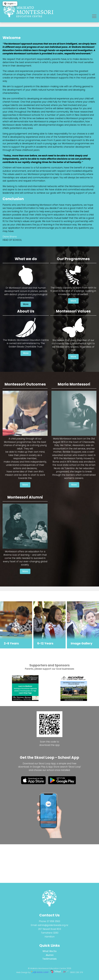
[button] (10, 4)
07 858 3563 (53, 921)
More (26, 343)
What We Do (49, 951)
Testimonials (49, 959)
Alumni (50, 955)
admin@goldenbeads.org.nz (53, 925)
